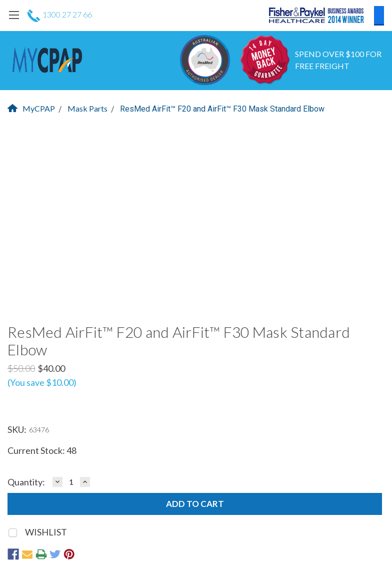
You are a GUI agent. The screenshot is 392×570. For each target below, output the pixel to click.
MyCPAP (31, 108)
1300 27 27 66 (60, 14)
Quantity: (26, 482)
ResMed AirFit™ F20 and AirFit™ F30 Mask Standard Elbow (222, 109)
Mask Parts (87, 108)
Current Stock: (42, 450)
